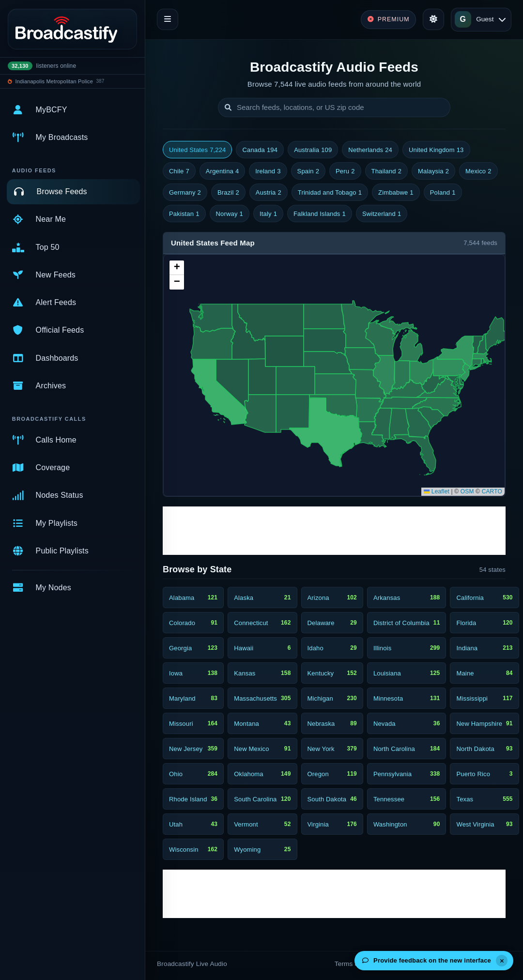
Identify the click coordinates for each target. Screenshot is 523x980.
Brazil (228, 193)
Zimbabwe (396, 193)
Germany (185, 193)
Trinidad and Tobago (330, 193)
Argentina (222, 171)
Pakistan (184, 214)
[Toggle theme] (433, 19)
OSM (467, 491)
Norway (230, 214)
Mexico (478, 171)
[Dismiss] (502, 961)
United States (197, 150)
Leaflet (437, 491)
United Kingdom (436, 150)
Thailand (387, 171)
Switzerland (382, 214)
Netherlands (370, 150)
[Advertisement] (334, 531)
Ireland (268, 171)
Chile (179, 171)
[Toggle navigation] (168, 19)
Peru (345, 171)
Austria (269, 193)
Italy (268, 214)
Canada (260, 150)
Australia (313, 150)
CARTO (492, 491)
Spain (308, 171)
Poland (443, 193)
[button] (177, 268)
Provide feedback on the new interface (427, 960)
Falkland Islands (320, 214)
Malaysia (433, 171)
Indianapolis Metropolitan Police (54, 81)
